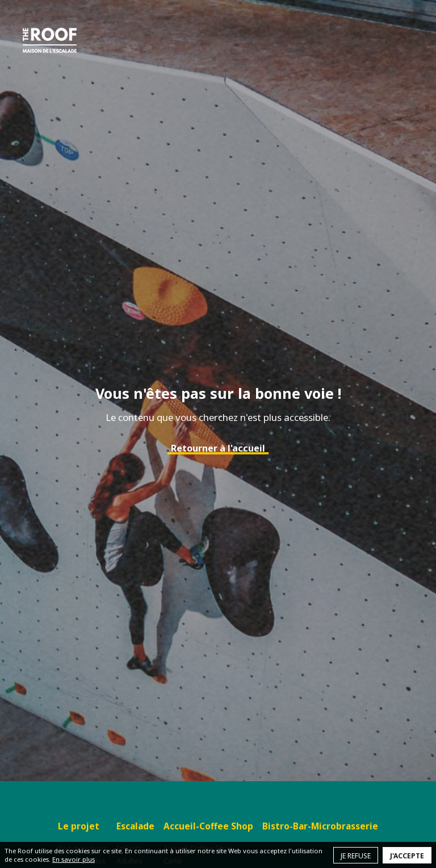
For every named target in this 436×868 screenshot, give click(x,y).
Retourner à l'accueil (218, 448)
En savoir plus (74, 859)
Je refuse (356, 856)
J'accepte (407, 856)
